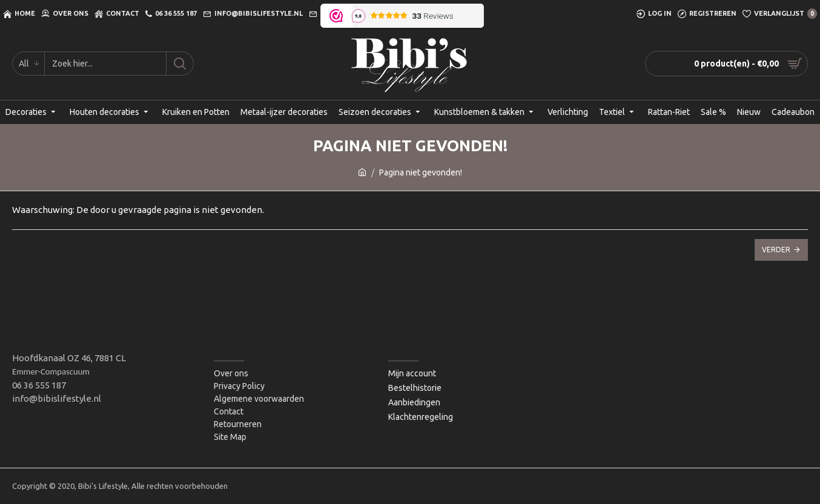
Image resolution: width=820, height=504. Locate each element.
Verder (776, 250)
